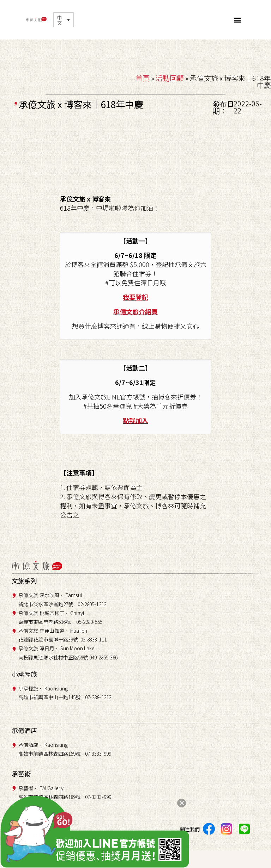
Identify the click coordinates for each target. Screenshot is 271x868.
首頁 (143, 78)
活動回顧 (170, 78)
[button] (238, 20)
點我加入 (135, 420)
